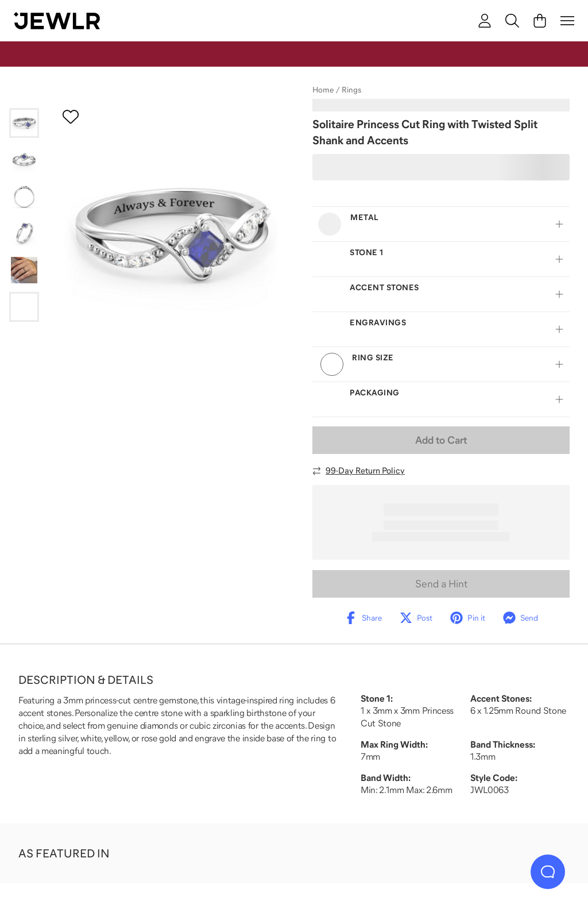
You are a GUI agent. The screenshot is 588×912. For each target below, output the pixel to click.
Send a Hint (441, 584)
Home (323, 90)
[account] (485, 21)
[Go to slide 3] (24, 197)
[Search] (512, 21)
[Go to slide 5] (24, 270)
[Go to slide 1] (24, 123)
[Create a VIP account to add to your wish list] (71, 117)
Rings (351, 90)
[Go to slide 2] (24, 160)
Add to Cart (441, 440)
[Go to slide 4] (24, 233)
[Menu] (567, 21)
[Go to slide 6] (24, 307)
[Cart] (540, 21)
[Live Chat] (548, 872)
